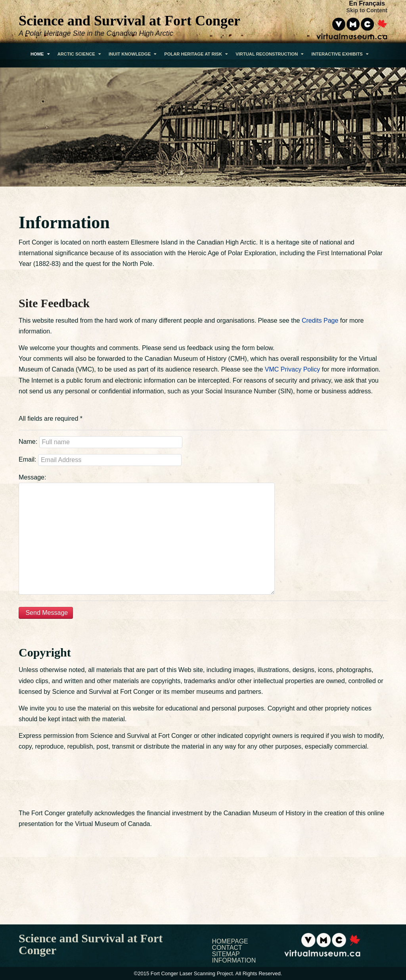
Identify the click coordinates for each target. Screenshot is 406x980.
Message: (32, 477)
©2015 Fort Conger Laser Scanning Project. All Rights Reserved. (208, 973)
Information (234, 961)
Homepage (230, 941)
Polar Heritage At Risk (196, 54)
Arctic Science (79, 54)
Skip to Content (367, 10)
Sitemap (226, 954)
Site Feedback (54, 303)
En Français (367, 3)
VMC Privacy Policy (293, 369)
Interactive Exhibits (340, 54)
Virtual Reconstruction (269, 54)
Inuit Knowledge (132, 54)
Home (40, 54)
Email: (27, 459)
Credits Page (320, 321)
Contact (227, 948)
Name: (28, 442)
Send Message (46, 613)
